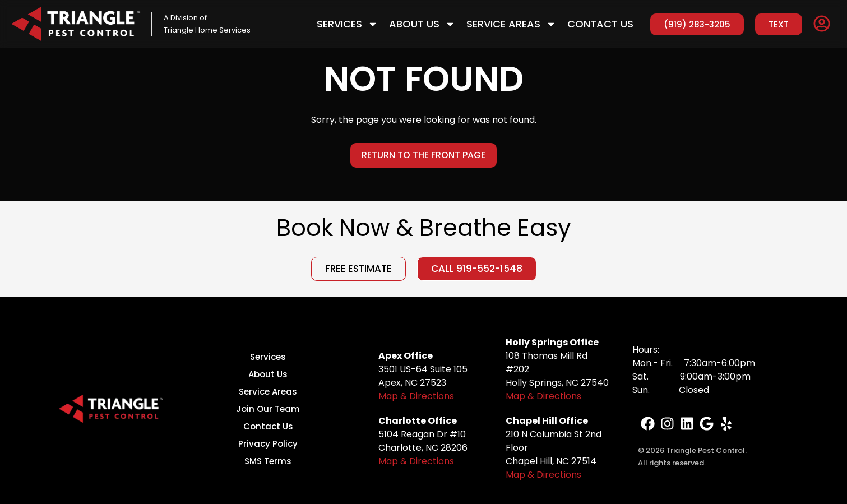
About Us (422, 24)
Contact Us (600, 24)
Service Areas (511, 24)
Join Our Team (268, 409)
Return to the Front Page (423, 155)
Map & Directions (416, 396)
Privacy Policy (268, 444)
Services (347, 24)
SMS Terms (268, 461)
